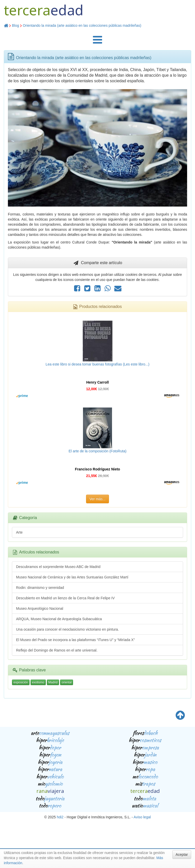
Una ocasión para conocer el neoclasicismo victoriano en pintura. (67, 629)
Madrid (53, 682)
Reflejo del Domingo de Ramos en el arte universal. (57, 650)
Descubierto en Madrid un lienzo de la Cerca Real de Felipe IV (65, 598)
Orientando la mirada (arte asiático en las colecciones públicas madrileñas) (82, 25)
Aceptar (182, 855)
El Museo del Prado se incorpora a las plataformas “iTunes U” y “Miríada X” (75, 640)
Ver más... (97, 499)
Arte (19, 532)
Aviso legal (142, 817)
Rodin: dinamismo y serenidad (40, 588)
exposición (21, 682)
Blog (16, 25)
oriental (67, 682)
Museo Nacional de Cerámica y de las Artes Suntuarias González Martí (72, 577)
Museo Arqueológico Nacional (40, 608)
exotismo (38, 682)
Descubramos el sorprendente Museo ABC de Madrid (58, 567)
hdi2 (60, 817)
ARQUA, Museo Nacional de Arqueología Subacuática (59, 619)
